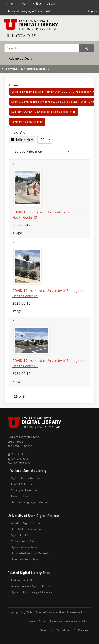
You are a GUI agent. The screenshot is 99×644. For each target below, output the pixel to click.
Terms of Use (19, 496)
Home (9, 4)
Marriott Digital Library (26, 523)
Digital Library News (24, 547)
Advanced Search (22, 58)
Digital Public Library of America (31, 592)
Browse (23, 4)
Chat (52, 4)
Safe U (44, 630)
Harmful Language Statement (28, 11)
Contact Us (16, 454)
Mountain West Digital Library (30, 586)
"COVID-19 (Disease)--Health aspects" (44, 112)
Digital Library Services (26, 478)
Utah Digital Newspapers (27, 529)
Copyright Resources (24, 490)
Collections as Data (23, 541)
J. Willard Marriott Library (24, 437)
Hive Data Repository (25, 559)
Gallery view (24, 139)
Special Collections (23, 484)
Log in (92, 11)
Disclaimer (63, 630)
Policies (83, 630)
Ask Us (38, 4)
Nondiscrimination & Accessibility (65, 621)
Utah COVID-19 (21, 36)
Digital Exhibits (20, 535)
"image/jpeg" (27, 122)
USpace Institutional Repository (32, 553)
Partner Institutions (24, 580)
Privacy (30, 621)
